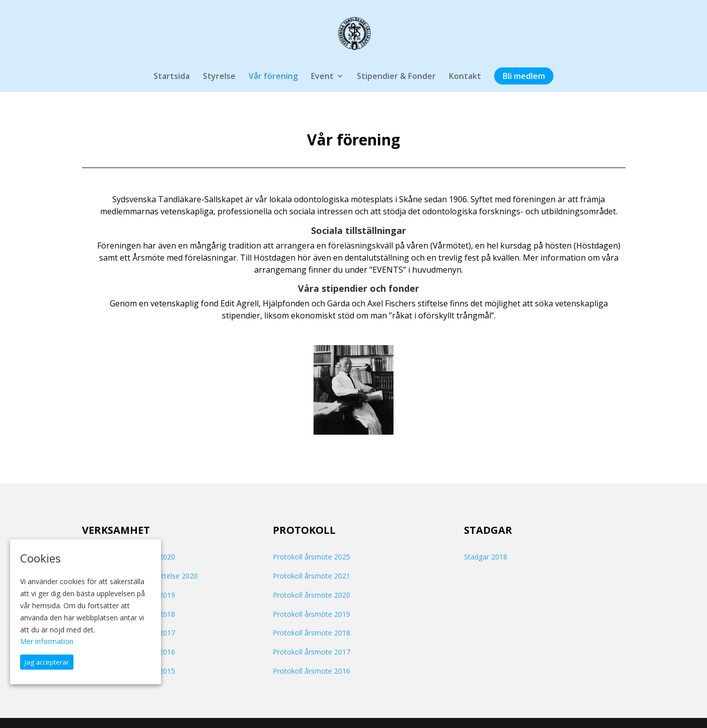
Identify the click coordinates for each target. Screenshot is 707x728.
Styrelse (219, 77)
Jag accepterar (47, 662)
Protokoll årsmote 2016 (311, 671)
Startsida (172, 77)
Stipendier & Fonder (396, 77)
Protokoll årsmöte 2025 (311, 557)
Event (322, 77)
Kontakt (465, 77)
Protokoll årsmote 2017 (311, 652)
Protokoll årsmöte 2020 (311, 595)
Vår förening (273, 77)
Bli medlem (524, 77)
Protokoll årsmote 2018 (311, 633)
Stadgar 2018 (486, 557)
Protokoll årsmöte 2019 (311, 614)
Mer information (47, 641)
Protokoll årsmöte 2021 (311, 576)
